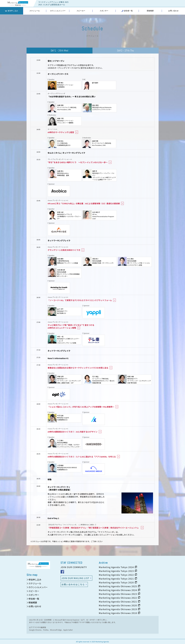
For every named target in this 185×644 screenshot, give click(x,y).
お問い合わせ (173, 11)
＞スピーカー (33, 591)
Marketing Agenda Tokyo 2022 (116, 575)
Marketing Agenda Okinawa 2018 (118, 613)
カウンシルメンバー (58, 11)
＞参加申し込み (34, 580)
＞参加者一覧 (33, 599)
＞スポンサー (33, 595)
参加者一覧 (127, 11)
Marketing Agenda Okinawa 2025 (118, 586)
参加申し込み (11, 11)
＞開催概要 (32, 602)
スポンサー (104, 11)
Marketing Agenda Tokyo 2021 (116, 579)
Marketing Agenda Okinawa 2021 (118, 602)
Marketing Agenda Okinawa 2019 (118, 609)
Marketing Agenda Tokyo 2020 (116, 582)
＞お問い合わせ (34, 606)
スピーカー (81, 11)
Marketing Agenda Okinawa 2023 (118, 594)
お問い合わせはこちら (73, 584)
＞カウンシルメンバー (37, 587)
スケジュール (35, 11)
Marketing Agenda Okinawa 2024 (118, 590)
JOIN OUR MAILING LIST (75, 578)
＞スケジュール (34, 583)
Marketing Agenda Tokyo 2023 (116, 571)
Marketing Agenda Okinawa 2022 (118, 598)
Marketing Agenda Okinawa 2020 (118, 605)
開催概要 (150, 11)
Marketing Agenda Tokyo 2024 (116, 567)
